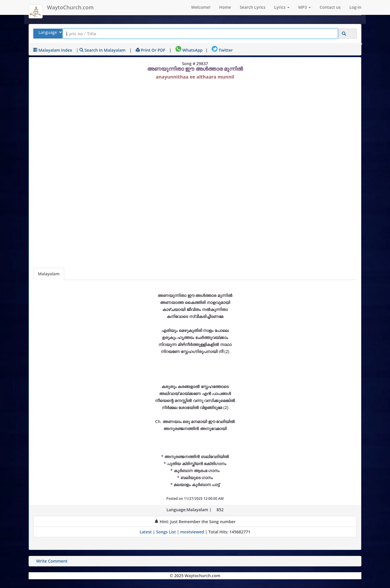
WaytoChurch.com (70, 7)
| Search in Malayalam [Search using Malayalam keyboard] (101, 50)
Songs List (166, 532)
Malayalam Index (53, 50)
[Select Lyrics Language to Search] (49, 32)
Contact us (330, 7)
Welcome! (201, 7)
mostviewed (192, 532)
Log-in (355, 7)
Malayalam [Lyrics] (49, 274)
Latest (146, 532)
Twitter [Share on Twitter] (222, 50)
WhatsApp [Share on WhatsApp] (189, 50)
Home (225, 7)
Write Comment (52, 561)
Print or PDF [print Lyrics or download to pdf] (150, 50)
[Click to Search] (344, 34)
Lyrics (282, 7)
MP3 (305, 7)
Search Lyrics (253, 7)
